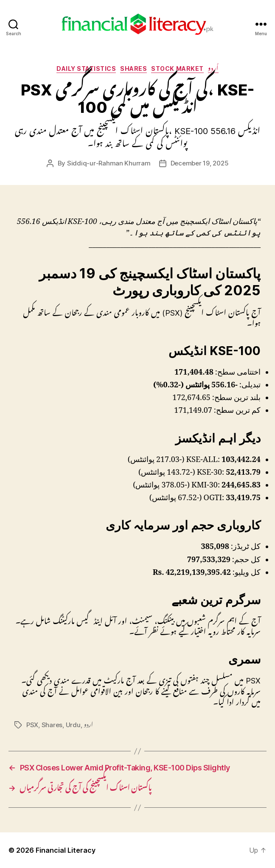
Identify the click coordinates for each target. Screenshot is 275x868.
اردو (88, 725)
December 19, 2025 (200, 163)
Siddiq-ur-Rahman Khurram (109, 163)
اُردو (213, 69)
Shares (133, 69)
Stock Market (177, 69)
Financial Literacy (66, 850)
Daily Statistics (86, 69)
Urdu (73, 725)
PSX (32, 725)
